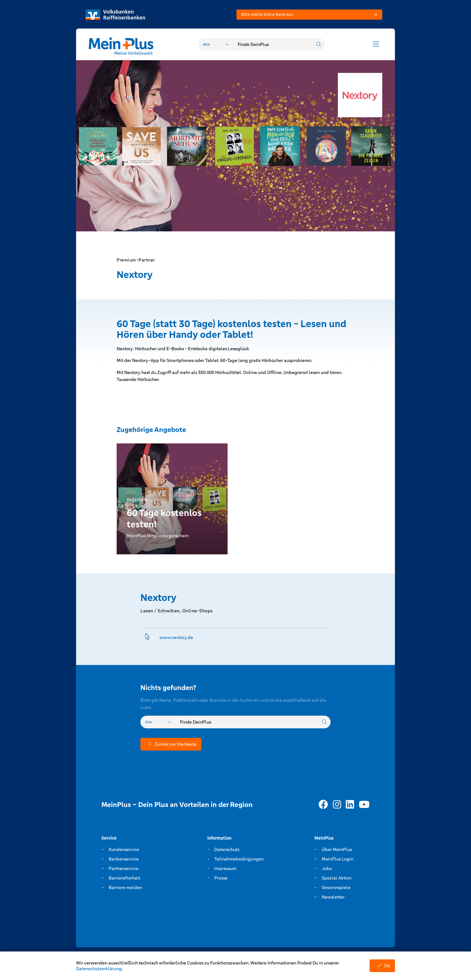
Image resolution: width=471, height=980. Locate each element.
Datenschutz (227, 849)
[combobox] (309, 15)
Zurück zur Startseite (171, 744)
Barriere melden (125, 887)
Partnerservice (124, 868)
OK (382, 966)
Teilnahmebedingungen (239, 859)
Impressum (225, 868)
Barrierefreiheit (124, 878)
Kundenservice (124, 849)
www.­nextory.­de (176, 637)
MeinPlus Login (338, 859)
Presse (221, 878)
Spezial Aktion (337, 878)
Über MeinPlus (337, 849)
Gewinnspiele (336, 887)
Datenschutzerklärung (99, 969)
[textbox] (309, 15)
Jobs (327, 868)
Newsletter (333, 897)
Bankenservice (124, 859)
